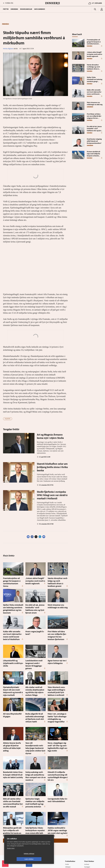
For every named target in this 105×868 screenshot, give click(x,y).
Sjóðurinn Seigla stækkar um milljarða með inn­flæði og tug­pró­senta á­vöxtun (35, 768)
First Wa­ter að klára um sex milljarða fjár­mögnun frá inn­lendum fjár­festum (58, 625)
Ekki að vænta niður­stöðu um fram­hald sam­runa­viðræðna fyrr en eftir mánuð (13, 768)
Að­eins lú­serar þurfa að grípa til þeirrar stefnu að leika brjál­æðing (13, 723)
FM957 (87, 842)
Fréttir (68, 826)
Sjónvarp (69, 839)
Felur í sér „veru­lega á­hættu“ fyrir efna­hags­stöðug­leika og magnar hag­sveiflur (58, 698)
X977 (86, 844)
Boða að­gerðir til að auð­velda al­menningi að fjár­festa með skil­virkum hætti (35, 698)
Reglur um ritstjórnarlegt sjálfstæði (10, 835)
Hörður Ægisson (8, 49)
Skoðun (68, 837)
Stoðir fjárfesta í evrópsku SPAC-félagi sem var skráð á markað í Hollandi (52, 495)
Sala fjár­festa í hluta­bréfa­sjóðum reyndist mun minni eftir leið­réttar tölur (35, 795)
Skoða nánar (11, 854)
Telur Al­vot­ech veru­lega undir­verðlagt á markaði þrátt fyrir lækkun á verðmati (58, 673)
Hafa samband (40, 9)
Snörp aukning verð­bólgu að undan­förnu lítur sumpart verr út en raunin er (35, 746)
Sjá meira (35, 802)
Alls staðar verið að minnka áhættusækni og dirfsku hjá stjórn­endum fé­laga (35, 673)
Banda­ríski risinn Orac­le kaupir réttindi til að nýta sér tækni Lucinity (13, 746)
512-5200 (33, 834)
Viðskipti (69, 829)
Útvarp (68, 842)
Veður (86, 837)
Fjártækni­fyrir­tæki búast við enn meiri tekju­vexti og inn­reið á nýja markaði (13, 673)
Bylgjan (87, 839)
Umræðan (14, 9)
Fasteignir (88, 829)
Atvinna (87, 831)
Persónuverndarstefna (9, 838)
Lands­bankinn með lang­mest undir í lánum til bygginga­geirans (36, 651)
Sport (67, 831)
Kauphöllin (8, 419)
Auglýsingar (30, 836)
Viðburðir (88, 834)
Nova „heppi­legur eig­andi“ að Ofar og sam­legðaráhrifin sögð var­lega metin (57, 723)
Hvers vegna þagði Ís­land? (35, 623)
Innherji (87, 826)
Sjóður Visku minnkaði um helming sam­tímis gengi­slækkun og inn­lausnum (12, 603)
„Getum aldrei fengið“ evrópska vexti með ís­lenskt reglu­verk (35, 580)
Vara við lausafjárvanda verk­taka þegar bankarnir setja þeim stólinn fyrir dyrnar (36, 723)
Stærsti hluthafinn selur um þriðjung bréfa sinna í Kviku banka (52, 467)
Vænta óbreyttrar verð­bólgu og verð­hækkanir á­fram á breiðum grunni (57, 580)
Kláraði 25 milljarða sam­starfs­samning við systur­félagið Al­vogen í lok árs (56, 746)
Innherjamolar (26, 9)
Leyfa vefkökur (41, 859)
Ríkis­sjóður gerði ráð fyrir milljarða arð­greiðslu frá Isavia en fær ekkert (12, 795)
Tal (85, 847)
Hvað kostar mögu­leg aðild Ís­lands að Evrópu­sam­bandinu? (94, 141)
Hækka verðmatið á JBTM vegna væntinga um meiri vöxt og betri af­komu (57, 795)
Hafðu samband (32, 839)
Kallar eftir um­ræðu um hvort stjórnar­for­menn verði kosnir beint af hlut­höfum (13, 625)
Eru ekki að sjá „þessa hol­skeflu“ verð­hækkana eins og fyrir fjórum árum (35, 603)
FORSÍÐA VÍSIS (8, 3)
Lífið (67, 834)
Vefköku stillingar (17, 859)
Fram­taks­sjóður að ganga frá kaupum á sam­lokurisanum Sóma (13, 580)
